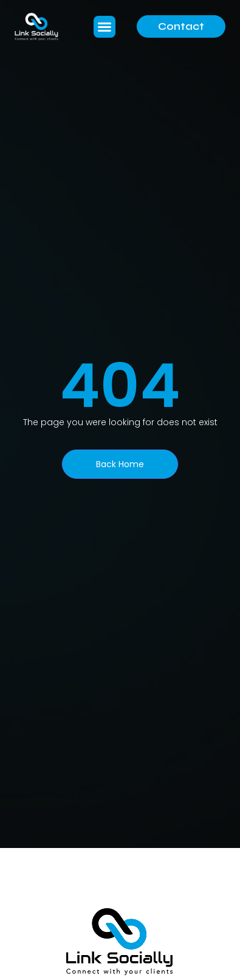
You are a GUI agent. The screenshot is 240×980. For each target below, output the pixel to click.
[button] (105, 27)
